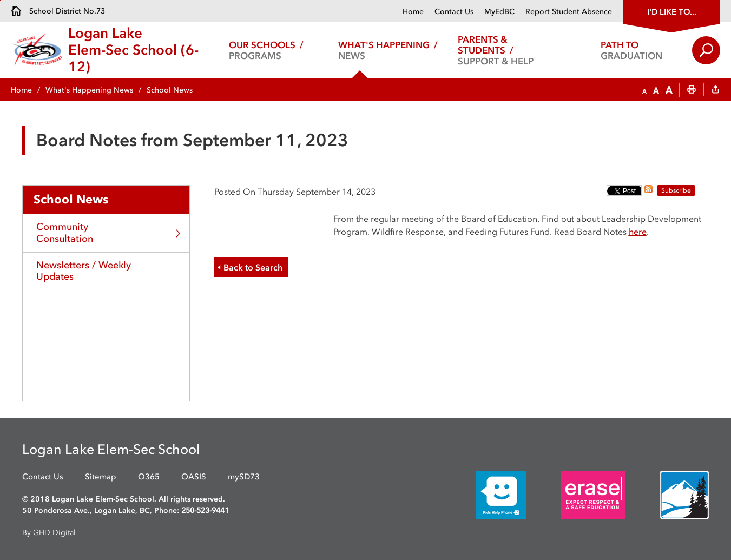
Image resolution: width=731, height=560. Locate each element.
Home (413, 12)
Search (706, 50)
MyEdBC (499, 12)
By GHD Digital (49, 533)
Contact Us (454, 12)
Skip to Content (0, 0)
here (638, 232)
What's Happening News (89, 90)
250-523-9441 (205, 510)
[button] (644, 90)
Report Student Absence (569, 12)
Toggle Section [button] (179, 233)
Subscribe (676, 190)
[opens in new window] (485, 494)
